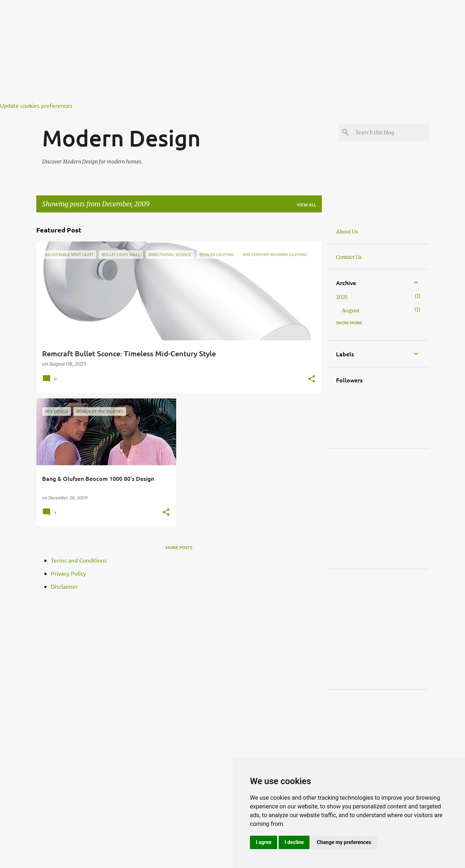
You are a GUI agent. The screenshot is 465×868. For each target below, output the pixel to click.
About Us (347, 232)
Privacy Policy (68, 573)
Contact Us (349, 257)
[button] (312, 380)
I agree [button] (264, 842)
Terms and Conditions (79, 560)
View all (306, 205)
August (351, 311)
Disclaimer (64, 586)
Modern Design (121, 138)
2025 (342, 297)
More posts (179, 547)
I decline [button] (294, 842)
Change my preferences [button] (344, 842)
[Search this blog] (391, 132)
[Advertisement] (218, 51)
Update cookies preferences (36, 105)
